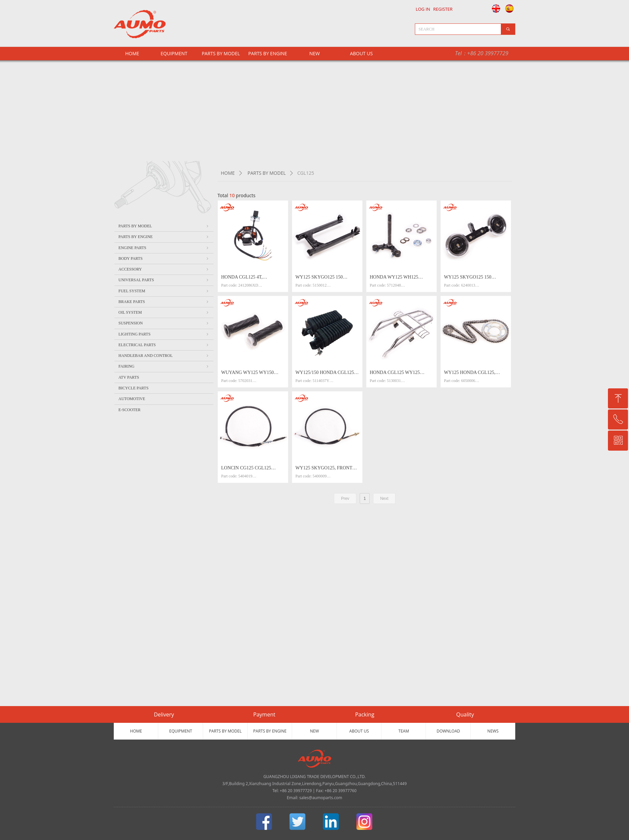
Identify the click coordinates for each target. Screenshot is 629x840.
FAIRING (164, 366)
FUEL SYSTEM (164, 291)
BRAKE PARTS (164, 302)
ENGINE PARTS (164, 248)
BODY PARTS (164, 258)
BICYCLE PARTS (133, 388)
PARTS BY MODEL (221, 53)
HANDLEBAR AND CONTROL (164, 356)
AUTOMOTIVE (132, 399)
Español (510, 8)
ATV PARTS (129, 377)
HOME (228, 173)
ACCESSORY (164, 269)
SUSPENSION (164, 323)
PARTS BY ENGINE (268, 53)
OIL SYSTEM (164, 312)
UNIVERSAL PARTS (164, 280)
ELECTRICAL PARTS (164, 345)
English (494, 8)
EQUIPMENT (174, 53)
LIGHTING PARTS (164, 334)
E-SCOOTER (129, 410)
